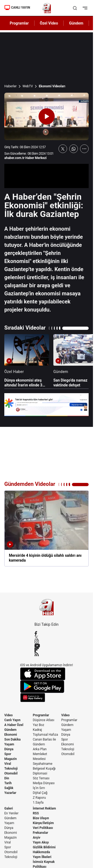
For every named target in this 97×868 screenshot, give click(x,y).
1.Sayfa (38, 803)
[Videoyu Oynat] (47, 116)
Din (7, 778)
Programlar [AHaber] (19, 23)
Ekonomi (11, 735)
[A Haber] (46, 8)
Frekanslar (41, 833)
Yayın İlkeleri (42, 857)
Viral (8, 764)
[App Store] (47, 674)
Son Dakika (13, 739)
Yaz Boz (39, 725)
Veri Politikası (43, 828)
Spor (8, 754)
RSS (36, 813)
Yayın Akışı (41, 842)
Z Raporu (39, 798)
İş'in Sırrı (39, 788)
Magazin (11, 759)
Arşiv (37, 838)
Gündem (10, 730)
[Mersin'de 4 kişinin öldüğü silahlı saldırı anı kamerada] (46, 528)
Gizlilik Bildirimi (44, 847)
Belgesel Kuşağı (44, 769)
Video (8, 715)
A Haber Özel (14, 725)
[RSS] (47, 654)
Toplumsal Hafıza (46, 735)
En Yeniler (11, 813)
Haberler (11, 86)
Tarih (8, 783)
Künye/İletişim (43, 823)
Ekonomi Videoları (52, 86)
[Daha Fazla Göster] (84, 149)
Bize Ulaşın (41, 818)
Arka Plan (40, 749)
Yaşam (9, 744)
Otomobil (11, 773)
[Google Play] (47, 687)
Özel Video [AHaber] (49, 23)
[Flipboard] (47, 650)
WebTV (28, 86)
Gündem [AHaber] (76, 23)
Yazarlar (10, 793)
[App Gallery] (47, 698)
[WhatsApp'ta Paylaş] (74, 149)
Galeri (9, 808)
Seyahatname (43, 764)
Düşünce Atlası (44, 720)
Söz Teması (41, 778)
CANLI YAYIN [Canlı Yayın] (17, 8)
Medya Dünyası (44, 783)
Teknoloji (11, 769)
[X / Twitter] (47, 637)
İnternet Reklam (44, 808)
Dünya (9, 749)
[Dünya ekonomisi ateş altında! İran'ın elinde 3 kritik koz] (27, 361)
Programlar (41, 715)
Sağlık (9, 788)
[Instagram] (47, 642)
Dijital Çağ (40, 793)
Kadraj (37, 730)
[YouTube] (47, 646)
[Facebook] (47, 633)
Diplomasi (40, 773)
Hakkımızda (41, 852)
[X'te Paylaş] (63, 149)
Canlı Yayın (12, 720)
